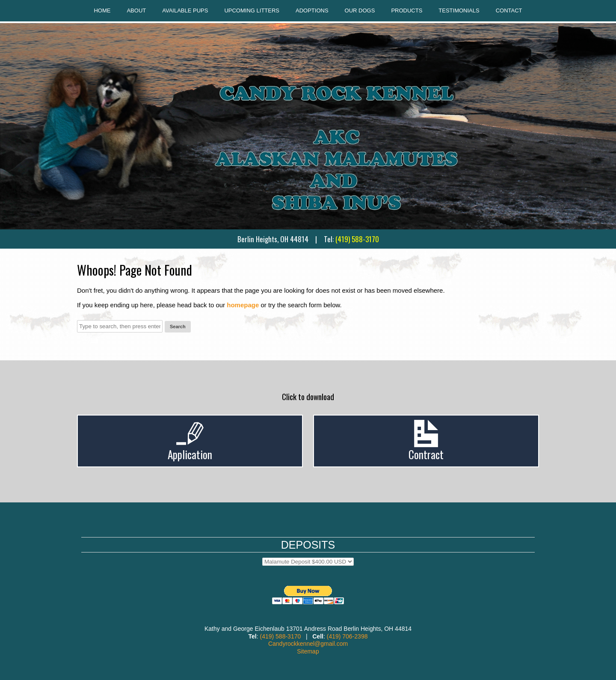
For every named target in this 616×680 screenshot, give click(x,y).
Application (190, 454)
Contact (509, 10)
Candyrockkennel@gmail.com (308, 644)
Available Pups (185, 10)
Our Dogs (360, 10)
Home (102, 10)
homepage (243, 305)
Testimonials (459, 10)
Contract (426, 454)
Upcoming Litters (252, 10)
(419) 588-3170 (357, 239)
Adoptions (312, 10)
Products (407, 10)
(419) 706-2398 (347, 636)
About (136, 10)
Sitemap (308, 651)
